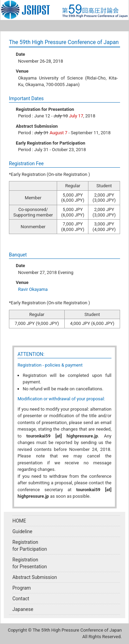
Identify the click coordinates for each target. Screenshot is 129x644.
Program (22, 588)
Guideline (22, 531)
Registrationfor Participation (30, 546)
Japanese (23, 609)
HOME (19, 521)
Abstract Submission (35, 577)
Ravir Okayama (33, 289)
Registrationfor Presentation (30, 563)
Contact (21, 599)
